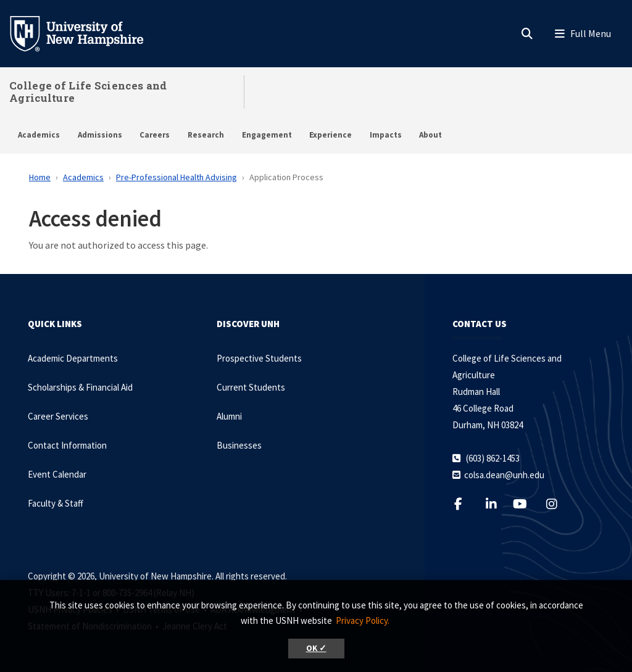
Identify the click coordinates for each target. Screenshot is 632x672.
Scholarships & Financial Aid (80, 387)
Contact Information (67, 445)
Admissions (100, 135)
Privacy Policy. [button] (363, 620)
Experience (331, 135)
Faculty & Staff (56, 503)
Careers (155, 135)
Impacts (386, 135)
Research (206, 135)
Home (40, 177)
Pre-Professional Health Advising (177, 177)
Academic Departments (73, 358)
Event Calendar (57, 474)
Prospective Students (259, 358)
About (430, 135)
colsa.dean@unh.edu (504, 475)
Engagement (267, 135)
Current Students (251, 387)
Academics (39, 135)
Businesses (239, 445)
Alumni (229, 416)
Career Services (58, 416)
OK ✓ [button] (316, 648)
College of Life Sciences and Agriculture (88, 92)
